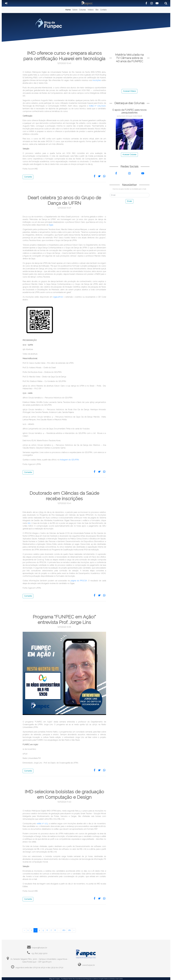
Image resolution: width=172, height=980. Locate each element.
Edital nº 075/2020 (97, 106)
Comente (28, 177)
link (29, 523)
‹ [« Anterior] (24, 930)
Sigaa (51, 225)
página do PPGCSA (79, 581)
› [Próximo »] (74, 930)
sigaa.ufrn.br (58, 297)
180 (64, 930)
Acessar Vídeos (129, 91)
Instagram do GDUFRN (69, 460)
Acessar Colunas (129, 155)
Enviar (129, 201)
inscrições (97, 80)
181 (69, 930)
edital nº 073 (42, 824)
